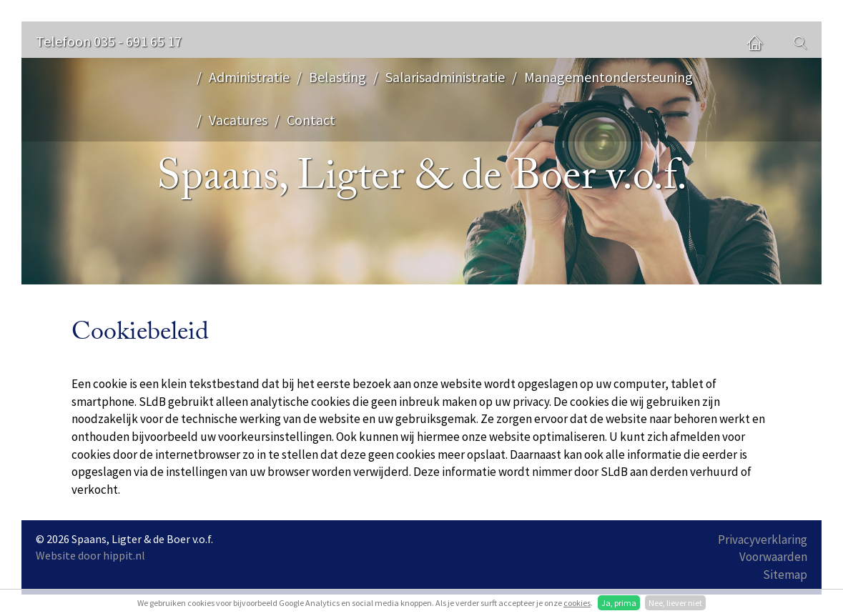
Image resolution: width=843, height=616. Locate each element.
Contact (311, 120)
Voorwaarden (773, 557)
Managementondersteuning (608, 77)
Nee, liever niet (675, 603)
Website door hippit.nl (90, 555)
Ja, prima (619, 603)
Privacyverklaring (763, 540)
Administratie (249, 77)
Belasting (337, 77)
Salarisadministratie (445, 77)
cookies (577, 603)
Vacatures (238, 120)
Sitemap (785, 575)
